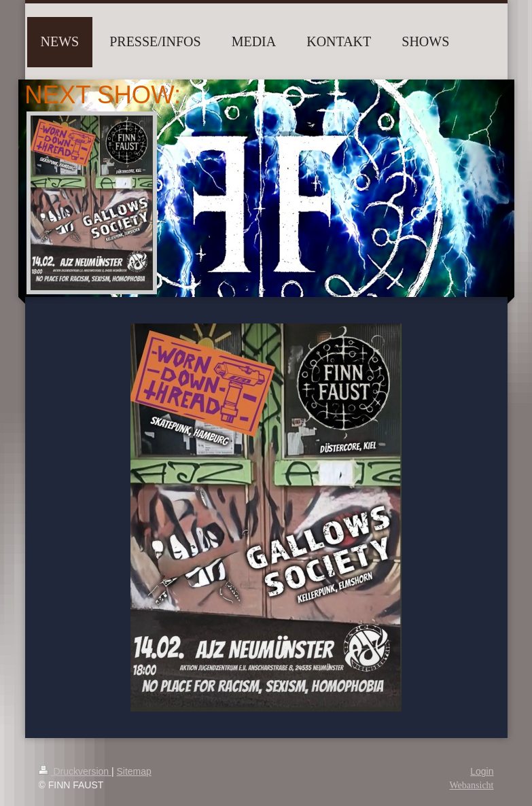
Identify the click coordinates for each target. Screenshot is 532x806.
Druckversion (75, 771)
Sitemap (134, 771)
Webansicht (472, 785)
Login (482, 771)
